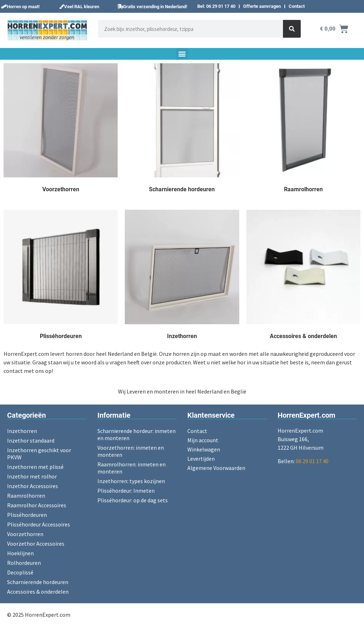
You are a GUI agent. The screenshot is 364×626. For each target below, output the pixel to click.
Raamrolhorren (26, 496)
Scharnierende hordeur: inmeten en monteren (136, 434)
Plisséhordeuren (27, 515)
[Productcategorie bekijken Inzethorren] (182, 276)
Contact (297, 6)
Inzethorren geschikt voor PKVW (39, 454)
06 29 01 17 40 (312, 461)
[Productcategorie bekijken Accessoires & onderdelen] (303, 276)
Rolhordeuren (24, 563)
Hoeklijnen (20, 553)
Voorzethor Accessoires (36, 544)
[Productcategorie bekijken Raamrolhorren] (303, 130)
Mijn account (203, 440)
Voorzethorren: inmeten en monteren (131, 451)
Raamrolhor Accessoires (37, 505)
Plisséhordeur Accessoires (39, 524)
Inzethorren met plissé (35, 467)
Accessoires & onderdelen (38, 592)
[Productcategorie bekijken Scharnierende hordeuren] (182, 130)
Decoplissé (20, 572)
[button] (20, 7)
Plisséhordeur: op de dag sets (133, 500)
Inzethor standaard (31, 440)
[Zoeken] (292, 29)
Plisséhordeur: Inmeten (126, 491)
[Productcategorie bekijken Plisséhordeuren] (61, 276)
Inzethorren (22, 431)
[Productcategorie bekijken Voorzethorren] (61, 130)
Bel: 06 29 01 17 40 (216, 6)
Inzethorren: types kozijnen (131, 481)
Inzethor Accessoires (33, 486)
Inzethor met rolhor (32, 476)
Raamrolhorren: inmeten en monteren (132, 468)
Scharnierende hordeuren (38, 582)
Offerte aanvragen (262, 6)
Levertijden (201, 459)
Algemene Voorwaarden (216, 468)
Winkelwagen (204, 449)
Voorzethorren (25, 534)
